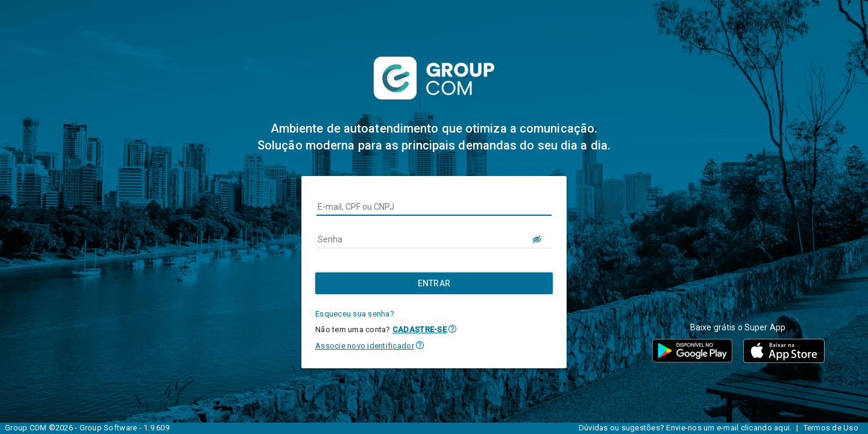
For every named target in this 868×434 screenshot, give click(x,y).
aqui (782, 428)
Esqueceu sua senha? (355, 314)
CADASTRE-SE (420, 329)
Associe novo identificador (365, 346)
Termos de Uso (831, 428)
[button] (452, 329)
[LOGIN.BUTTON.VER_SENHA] (537, 239)
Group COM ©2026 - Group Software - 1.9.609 (87, 428)
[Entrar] (434, 283)
